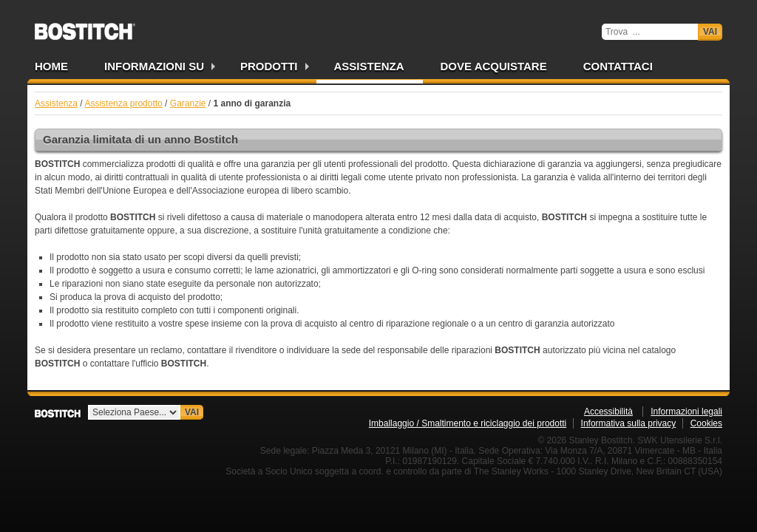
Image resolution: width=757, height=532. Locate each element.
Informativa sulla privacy (629, 423)
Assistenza (369, 66)
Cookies (706, 423)
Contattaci (618, 66)
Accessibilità (608, 412)
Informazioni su (154, 66)
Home (51, 66)
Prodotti (269, 66)
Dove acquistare (494, 66)
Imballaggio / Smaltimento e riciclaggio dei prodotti (468, 423)
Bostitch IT (85, 27)
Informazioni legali (686, 412)
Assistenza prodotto (123, 103)
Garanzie (188, 103)
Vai (710, 32)
